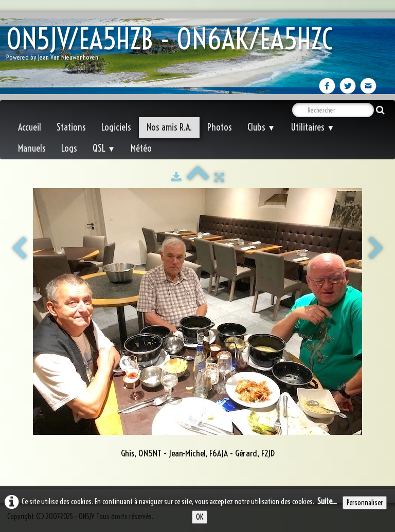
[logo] (173, 47)
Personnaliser (365, 503)
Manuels (32, 148)
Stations (71, 127)
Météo (141, 148)
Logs (69, 148)
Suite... (327, 501)
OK (200, 517)
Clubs (261, 127)
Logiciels (116, 127)
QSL (104, 148)
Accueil (30, 127)
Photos (220, 127)
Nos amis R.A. (169, 127)
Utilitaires (312, 127)
